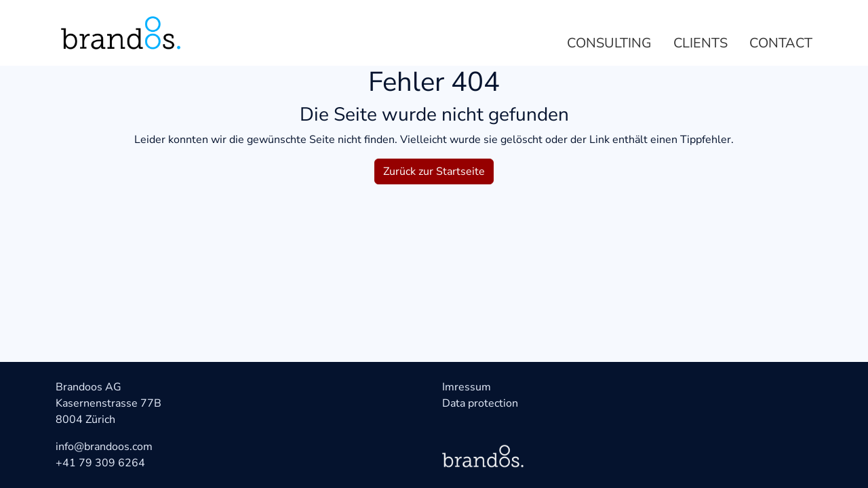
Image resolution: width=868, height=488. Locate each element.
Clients (701, 43)
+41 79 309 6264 (100, 463)
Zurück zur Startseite (434, 171)
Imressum (467, 387)
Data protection (480, 403)
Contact (781, 43)
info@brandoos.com (104, 447)
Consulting (609, 43)
